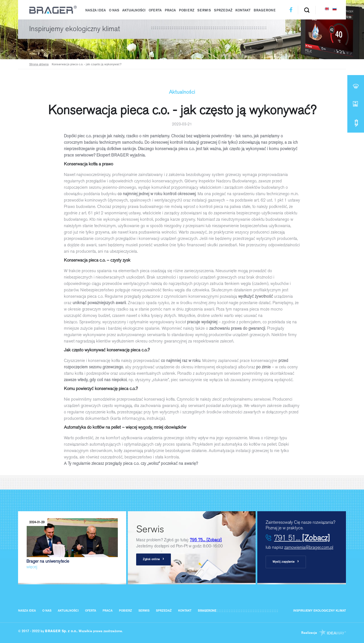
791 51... (302, 538)
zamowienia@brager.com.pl (309, 547)
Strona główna (39, 65)
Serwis (204, 11)
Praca (170, 11)
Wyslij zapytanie (286, 562)
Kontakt (243, 11)
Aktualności (134, 11)
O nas (114, 11)
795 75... (206, 540)
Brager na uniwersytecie (72, 544)
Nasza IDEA (96, 11)
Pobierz (187, 11)
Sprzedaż (223, 11)
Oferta (155, 11)
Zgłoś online (154, 559)
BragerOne (265, 11)
